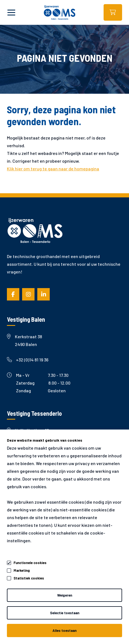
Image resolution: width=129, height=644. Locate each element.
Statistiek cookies (29, 578)
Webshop (113, 12)
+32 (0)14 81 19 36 (28, 360)
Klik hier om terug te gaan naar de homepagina (53, 169)
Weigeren (65, 595)
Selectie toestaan (65, 613)
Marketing (22, 570)
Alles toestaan (64, 630)
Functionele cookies (30, 562)
